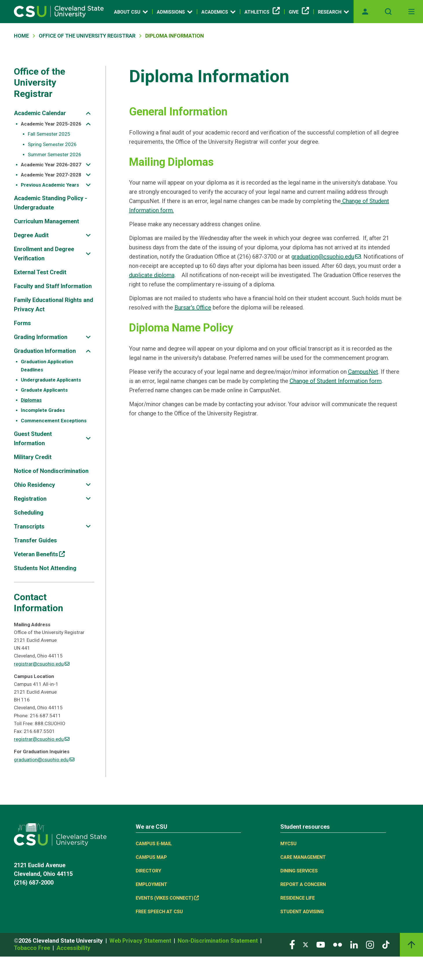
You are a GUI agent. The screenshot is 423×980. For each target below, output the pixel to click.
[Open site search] (388, 12)
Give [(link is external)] (299, 12)
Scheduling (29, 513)
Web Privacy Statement (141, 941)
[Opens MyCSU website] (365, 12)
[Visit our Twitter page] (306, 944)
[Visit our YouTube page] (321, 944)
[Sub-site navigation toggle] (88, 113)
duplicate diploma (152, 275)
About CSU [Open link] (131, 12)
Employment (151, 884)
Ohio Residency (34, 485)
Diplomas (31, 400)
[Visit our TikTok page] (386, 944)
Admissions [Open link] (175, 12)
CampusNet (363, 372)
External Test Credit (40, 272)
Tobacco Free (33, 948)
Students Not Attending (45, 568)
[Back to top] (411, 945)
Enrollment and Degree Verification (44, 254)
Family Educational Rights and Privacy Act (54, 305)
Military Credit (33, 457)
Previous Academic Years (50, 185)
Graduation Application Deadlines (47, 365)
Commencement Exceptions (54, 421)
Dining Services (299, 871)
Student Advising (302, 912)
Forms (22, 323)
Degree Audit (31, 235)
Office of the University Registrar (39, 83)
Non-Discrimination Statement (218, 941)
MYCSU (288, 844)
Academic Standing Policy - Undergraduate (50, 203)
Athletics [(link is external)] (262, 12)
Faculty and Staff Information (53, 286)
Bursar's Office (193, 307)
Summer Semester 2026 (55, 154)
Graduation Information (45, 351)
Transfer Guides (35, 540)
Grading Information (41, 337)
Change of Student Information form (336, 381)
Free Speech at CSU (159, 912)
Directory (148, 871)
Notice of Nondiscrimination (51, 471)
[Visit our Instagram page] (370, 944)
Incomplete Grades (43, 410)
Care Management (303, 857)
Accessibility (73, 948)
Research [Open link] (333, 12)
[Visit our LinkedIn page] (354, 944)
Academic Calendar (40, 113)
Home (21, 36)
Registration (30, 499)
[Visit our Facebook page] (292, 944)
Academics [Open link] (218, 12)
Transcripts (29, 526)
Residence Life (298, 898)
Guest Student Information (33, 439)
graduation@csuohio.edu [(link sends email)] (44, 760)
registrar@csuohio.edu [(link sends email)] (42, 664)
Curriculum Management (46, 221)
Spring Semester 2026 (52, 144)
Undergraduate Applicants (51, 380)
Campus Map (151, 857)
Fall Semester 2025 (49, 134)
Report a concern (303, 884)
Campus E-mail (154, 844)
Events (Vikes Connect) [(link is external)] (167, 898)
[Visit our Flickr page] (338, 944)
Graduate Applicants (44, 390)
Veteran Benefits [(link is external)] (39, 554)
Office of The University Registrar (87, 36)
